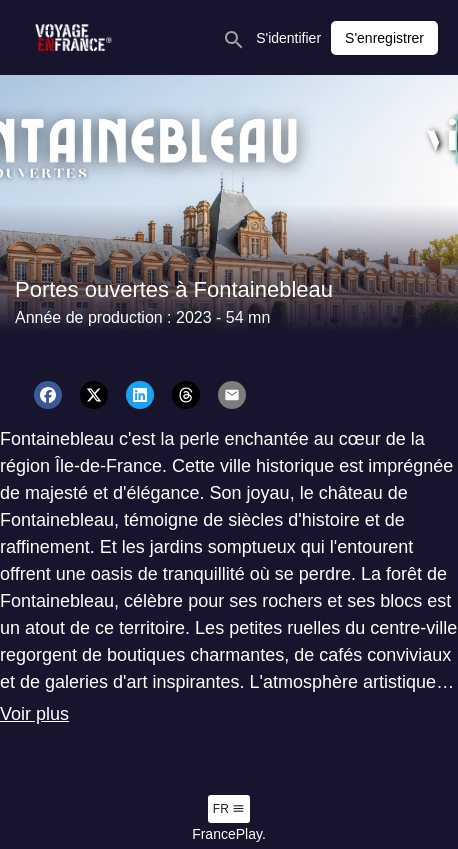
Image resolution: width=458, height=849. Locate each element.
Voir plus (34, 714)
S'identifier (288, 38)
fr (229, 809)
